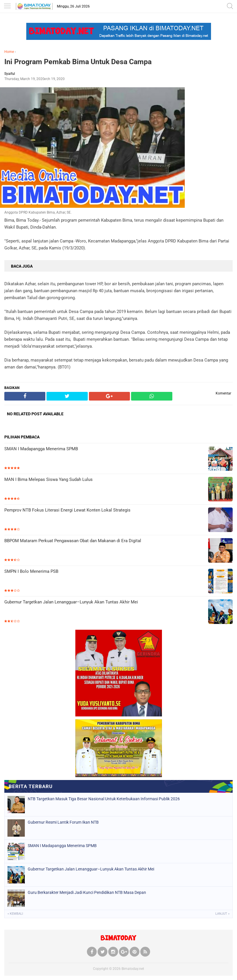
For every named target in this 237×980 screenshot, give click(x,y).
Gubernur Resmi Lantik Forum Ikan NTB (63, 822)
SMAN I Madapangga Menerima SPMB (41, 449)
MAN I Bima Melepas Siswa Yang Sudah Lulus (48, 479)
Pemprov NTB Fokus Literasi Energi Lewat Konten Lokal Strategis (67, 510)
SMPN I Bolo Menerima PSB (31, 571)
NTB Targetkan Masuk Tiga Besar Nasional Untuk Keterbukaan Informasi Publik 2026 (104, 799)
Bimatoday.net (133, 969)
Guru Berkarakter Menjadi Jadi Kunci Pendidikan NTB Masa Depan (87, 892)
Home (9, 52)
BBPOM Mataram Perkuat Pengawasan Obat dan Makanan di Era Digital (73, 541)
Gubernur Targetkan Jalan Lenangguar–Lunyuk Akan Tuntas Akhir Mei (71, 602)
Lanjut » (222, 914)
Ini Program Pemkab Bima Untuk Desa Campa (78, 62)
